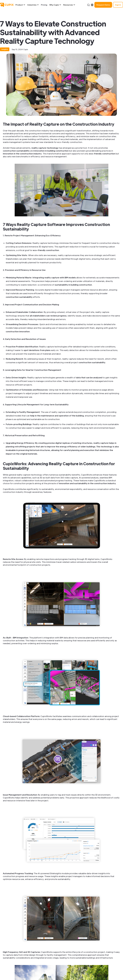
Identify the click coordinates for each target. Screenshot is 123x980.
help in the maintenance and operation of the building (57, 416)
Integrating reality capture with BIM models (54, 278)
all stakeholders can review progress (48, 316)
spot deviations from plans (37, 350)
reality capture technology (45, 148)
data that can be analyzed (89, 378)
